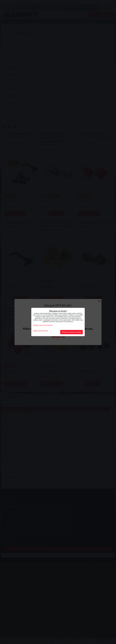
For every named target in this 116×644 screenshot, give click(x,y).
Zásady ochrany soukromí (43, 325)
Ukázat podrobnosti (41, 331)
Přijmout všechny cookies (72, 332)
